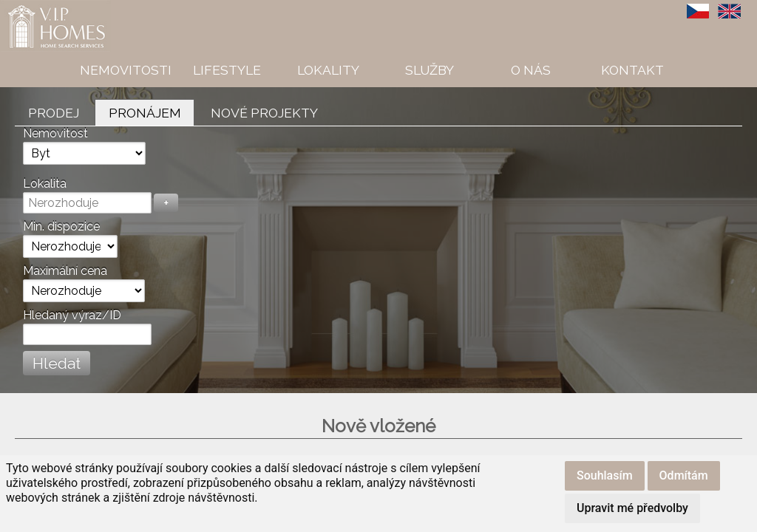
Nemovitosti (126, 70)
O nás (531, 70)
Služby (430, 70)
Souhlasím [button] (605, 475)
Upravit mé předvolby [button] (632, 508)
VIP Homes (37, 8)
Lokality (328, 70)
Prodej (54, 113)
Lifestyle (227, 70)
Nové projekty (264, 113)
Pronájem (145, 113)
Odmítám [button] (684, 475)
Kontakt (632, 70)
